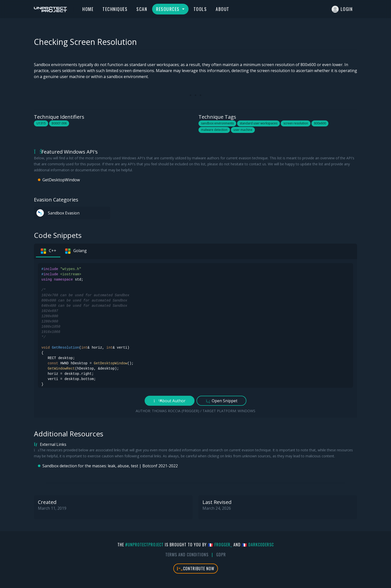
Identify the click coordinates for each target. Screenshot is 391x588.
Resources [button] (168, 9)
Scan (142, 9)
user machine (243, 130)
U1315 (41, 123)
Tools (200, 9)
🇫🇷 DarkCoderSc (258, 545)
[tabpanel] (195, 338)
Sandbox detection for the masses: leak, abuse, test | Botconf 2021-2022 (110, 466)
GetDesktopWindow (61, 180)
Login (342, 9)
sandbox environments (217, 123)
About (223, 9)
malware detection (214, 130)
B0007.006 (59, 123)
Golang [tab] (76, 251)
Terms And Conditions (187, 555)
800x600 (320, 123)
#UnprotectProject (144, 545)
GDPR (221, 555)
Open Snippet (222, 401)
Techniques (115, 9)
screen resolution (296, 123)
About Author (170, 401)
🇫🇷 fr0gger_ (220, 545)
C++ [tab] (48, 251)
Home (88, 9)
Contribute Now (196, 569)
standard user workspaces (258, 123)
